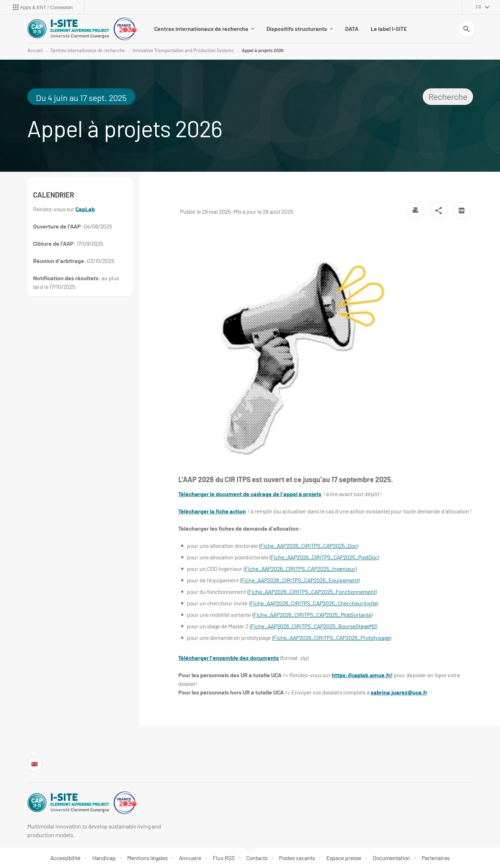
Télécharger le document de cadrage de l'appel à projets (250, 494)
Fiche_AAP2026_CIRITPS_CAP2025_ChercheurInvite (314, 603)
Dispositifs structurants (300, 29)
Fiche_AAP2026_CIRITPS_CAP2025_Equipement (300, 580)
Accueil (35, 50)
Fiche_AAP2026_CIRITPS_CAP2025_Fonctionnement (312, 592)
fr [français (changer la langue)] (479, 7)
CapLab (85, 209)
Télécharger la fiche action (212, 511)
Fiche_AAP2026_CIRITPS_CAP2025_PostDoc (324, 557)
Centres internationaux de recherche (204, 29)
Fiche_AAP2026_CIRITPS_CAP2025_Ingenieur (300, 569)
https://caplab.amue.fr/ (362, 675)
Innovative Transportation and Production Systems (183, 50)
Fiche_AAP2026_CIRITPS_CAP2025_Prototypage (332, 638)
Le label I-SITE (389, 29)
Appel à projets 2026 (263, 50)
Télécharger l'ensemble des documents (229, 658)
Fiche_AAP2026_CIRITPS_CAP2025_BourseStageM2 (313, 626)
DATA (352, 29)
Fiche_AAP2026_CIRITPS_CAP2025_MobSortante (312, 615)
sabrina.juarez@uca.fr (399, 692)
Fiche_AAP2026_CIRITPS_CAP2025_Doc (309, 546)
